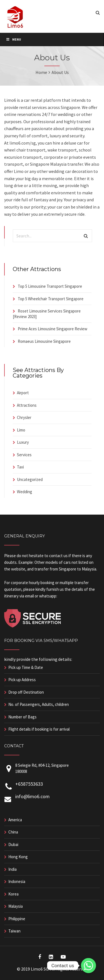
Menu (13, 39)
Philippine (17, 919)
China (13, 832)
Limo (21, 430)
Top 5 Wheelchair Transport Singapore (51, 299)
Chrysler (24, 417)
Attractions (27, 405)
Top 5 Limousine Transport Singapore (50, 286)
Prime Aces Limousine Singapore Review (53, 329)
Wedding (25, 492)
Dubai (13, 844)
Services (24, 455)
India (12, 869)
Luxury (23, 442)
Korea (13, 894)
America (15, 820)
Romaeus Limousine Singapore (44, 341)
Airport (23, 393)
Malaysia (16, 906)
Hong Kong (18, 857)
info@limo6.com (32, 796)
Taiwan (14, 931)
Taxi (20, 467)
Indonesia (17, 881)
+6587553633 (29, 784)
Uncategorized (30, 479)
